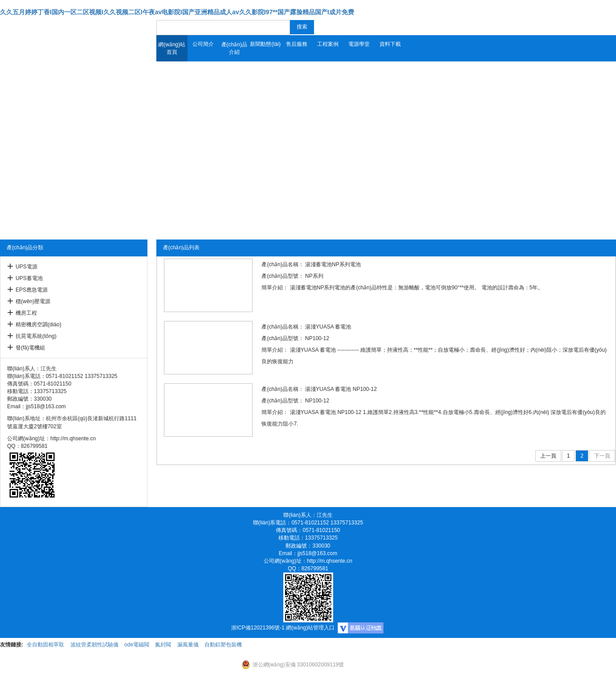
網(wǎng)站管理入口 (310, 628)
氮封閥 (163, 645)
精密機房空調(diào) (39, 325)
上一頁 (548, 456)
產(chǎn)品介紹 (234, 48)
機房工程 (26, 313)
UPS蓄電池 (29, 278)
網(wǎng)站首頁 (172, 48)
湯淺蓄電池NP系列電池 (333, 264)
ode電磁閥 (137, 645)
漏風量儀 (188, 645)
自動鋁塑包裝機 (223, 645)
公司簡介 (203, 44)
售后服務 (297, 44)
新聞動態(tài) (265, 44)
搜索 (302, 27)
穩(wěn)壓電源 (33, 301)
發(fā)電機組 (30, 348)
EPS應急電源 (32, 290)
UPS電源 (27, 267)
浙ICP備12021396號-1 (258, 628)
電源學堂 (359, 44)
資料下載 (390, 44)
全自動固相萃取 (45, 645)
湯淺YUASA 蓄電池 (328, 327)
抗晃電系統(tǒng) (36, 336)
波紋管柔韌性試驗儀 (94, 645)
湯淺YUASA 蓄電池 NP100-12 (341, 389)
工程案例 (328, 44)
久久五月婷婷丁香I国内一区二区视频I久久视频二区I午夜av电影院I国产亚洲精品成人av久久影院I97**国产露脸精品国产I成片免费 (177, 12)
